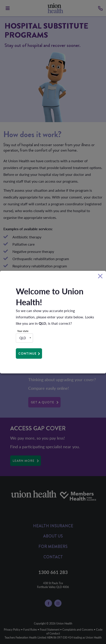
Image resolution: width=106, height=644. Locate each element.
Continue (27, 353)
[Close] (100, 276)
